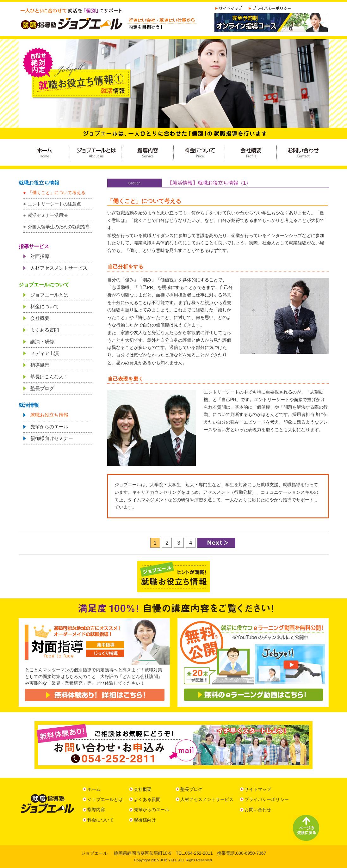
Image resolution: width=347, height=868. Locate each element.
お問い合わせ (258, 810)
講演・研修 (42, 342)
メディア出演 (45, 353)
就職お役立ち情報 (49, 415)
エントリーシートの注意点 (54, 204)
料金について (45, 306)
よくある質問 (45, 330)
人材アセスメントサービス (59, 268)
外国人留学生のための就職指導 (59, 227)
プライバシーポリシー (267, 799)
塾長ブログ (42, 388)
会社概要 (40, 318)
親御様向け (145, 820)
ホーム (94, 789)
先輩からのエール (49, 427)
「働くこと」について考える (57, 193)
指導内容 (96, 810)
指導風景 (40, 365)
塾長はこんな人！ (49, 377)
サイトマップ (258, 789)
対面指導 (40, 256)
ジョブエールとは (49, 295)
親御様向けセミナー (52, 438)
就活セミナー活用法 (48, 215)
